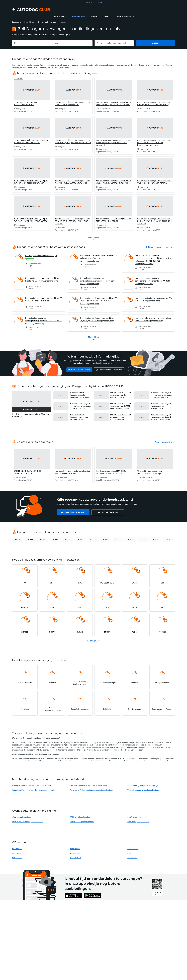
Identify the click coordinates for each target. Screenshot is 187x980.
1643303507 (132, 858)
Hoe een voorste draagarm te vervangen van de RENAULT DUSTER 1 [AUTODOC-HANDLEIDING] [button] (120, 395)
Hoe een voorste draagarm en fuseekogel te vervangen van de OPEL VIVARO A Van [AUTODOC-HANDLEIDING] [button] (80, 406)
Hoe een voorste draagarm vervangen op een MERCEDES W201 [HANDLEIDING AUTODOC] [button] (161, 406)
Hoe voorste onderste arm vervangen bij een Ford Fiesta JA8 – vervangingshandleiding (42, 279)
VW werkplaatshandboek (22, 817)
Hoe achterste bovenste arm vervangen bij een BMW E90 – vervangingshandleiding (153, 319)
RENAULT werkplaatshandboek (82, 822)
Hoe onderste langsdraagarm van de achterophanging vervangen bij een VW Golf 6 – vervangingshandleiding (153, 281)
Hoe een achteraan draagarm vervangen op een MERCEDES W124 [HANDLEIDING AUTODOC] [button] (80, 417)
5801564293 (17, 849)
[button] (107, 17)
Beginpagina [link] (17, 22)
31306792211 (133, 853)
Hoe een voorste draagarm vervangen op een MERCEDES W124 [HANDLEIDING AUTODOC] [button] (120, 417)
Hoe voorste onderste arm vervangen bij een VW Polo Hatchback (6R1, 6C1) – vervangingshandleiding (99, 258)
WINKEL (89, 2)
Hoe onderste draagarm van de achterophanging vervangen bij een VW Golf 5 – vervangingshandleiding (44, 321)
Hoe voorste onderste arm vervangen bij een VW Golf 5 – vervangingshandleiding (154, 299)
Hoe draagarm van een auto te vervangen (41, 256)
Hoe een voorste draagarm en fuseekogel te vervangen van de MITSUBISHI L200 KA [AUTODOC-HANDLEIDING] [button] (161, 395)
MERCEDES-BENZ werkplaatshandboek (27, 822)
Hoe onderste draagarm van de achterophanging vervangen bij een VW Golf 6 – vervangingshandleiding (99, 281)
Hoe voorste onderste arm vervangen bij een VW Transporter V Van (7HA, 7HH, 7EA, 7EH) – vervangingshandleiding (99, 301)
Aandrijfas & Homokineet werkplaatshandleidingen (32, 785)
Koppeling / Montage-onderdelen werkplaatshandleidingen (35, 790)
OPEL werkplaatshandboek (80, 817)
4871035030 (75, 853)
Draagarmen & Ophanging (47, 22)
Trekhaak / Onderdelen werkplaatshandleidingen (89, 785)
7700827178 (17, 853)
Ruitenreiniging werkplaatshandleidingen (143, 785)
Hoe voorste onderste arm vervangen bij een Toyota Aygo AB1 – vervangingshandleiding (97, 319)
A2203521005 (75, 858)
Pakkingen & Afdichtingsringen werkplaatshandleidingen (92, 790)
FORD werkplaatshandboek (138, 822)
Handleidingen (29, 22)
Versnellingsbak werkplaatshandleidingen (144, 790)
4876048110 (75, 849)
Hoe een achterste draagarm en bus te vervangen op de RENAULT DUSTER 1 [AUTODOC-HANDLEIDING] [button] (80, 395)
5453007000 (17, 858)
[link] (60, 17)
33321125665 (133, 849)
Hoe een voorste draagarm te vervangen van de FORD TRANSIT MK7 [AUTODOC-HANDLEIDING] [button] (120, 406)
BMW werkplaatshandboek (138, 817)
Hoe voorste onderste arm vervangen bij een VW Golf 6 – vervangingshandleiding (44, 299)
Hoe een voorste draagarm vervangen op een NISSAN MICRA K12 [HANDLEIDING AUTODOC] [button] (161, 417)
